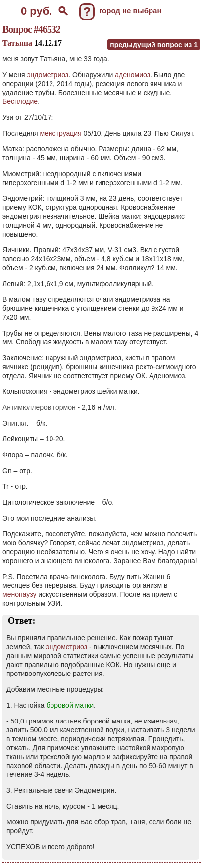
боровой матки (70, 705)
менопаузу (19, 594)
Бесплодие (20, 101)
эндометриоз (48, 75)
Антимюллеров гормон (39, 407)
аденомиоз (132, 75)
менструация (60, 133)
